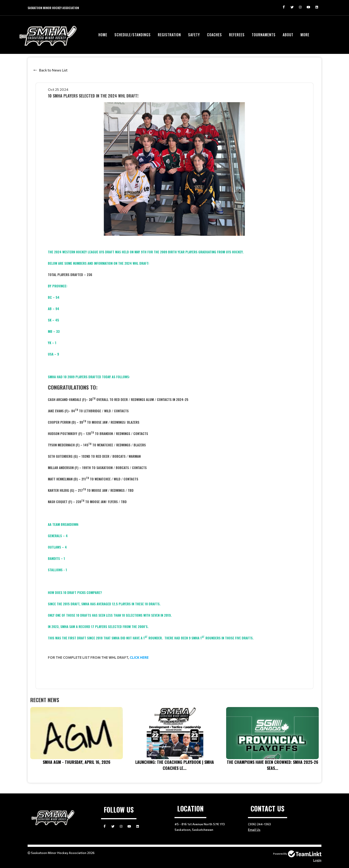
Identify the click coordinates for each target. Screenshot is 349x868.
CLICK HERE (139, 657)
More (305, 35)
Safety (194, 35)
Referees (237, 35)
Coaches (214, 35)
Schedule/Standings (133, 35)
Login (317, 860)
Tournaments (264, 35)
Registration (169, 35)
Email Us (254, 830)
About (288, 35)
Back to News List (53, 70)
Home (103, 35)
